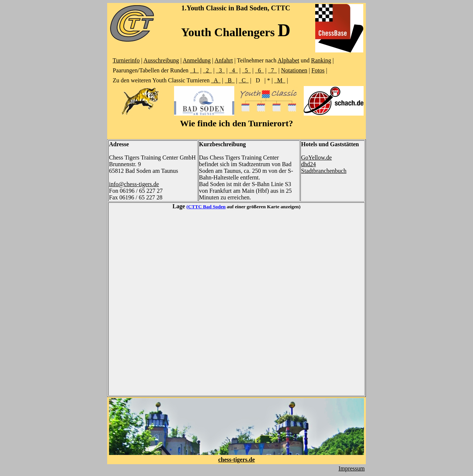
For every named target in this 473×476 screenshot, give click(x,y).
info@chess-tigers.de (134, 184)
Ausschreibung (161, 60)
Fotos (318, 70)
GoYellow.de (317, 157)
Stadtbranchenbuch (324, 171)
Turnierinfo (126, 60)
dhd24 (309, 164)
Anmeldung (197, 60)
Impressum (352, 468)
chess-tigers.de (236, 460)
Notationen (294, 70)
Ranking (321, 60)
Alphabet (288, 60)
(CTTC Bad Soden (206, 207)
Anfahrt (224, 60)
